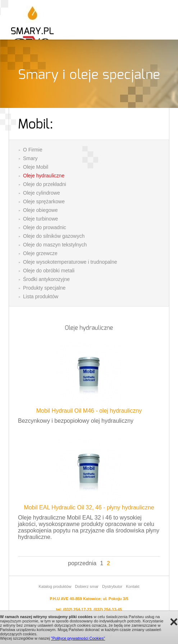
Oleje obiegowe (40, 210)
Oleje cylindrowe (42, 193)
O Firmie (33, 150)
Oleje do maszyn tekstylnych (55, 245)
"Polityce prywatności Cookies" (78, 638)
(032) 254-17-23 (77, 609)
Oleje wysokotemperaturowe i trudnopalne (70, 262)
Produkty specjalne (44, 288)
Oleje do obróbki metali (49, 271)
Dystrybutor (112, 586)
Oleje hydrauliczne (44, 176)
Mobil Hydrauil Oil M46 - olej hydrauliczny (89, 411)
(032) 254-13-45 (108, 609)
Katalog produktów (55, 586)
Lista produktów (41, 296)
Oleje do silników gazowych (54, 236)
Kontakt (133, 586)
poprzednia (82, 563)
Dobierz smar (87, 586)
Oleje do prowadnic (45, 227)
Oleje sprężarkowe (44, 201)
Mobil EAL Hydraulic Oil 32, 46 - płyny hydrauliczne (89, 507)
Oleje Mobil (36, 167)
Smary (30, 158)
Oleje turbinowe (40, 219)
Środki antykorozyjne (46, 279)
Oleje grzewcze (40, 253)
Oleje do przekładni (45, 184)
